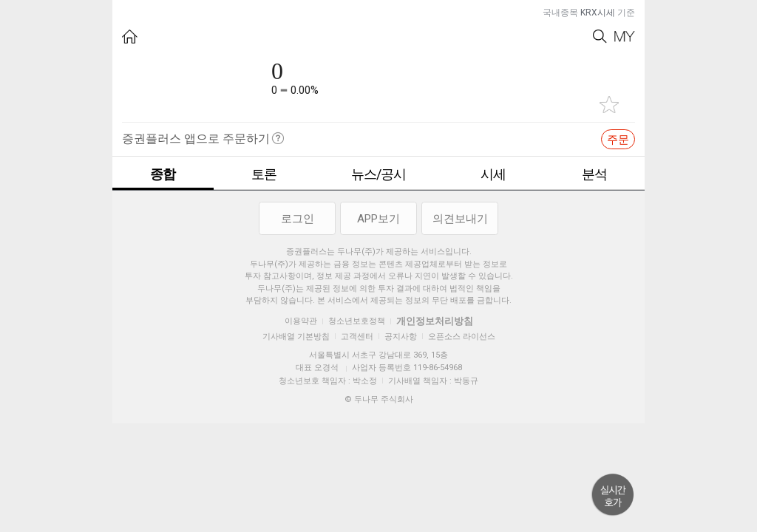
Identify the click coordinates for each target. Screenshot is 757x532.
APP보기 (378, 219)
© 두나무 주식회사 (379, 399)
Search (600, 37)
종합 (163, 174)
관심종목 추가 (609, 105)
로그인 (298, 219)
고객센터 (357, 337)
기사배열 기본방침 (296, 337)
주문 (618, 140)
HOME (130, 37)
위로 (613, 495)
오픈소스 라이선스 (462, 337)
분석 (594, 174)
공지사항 (401, 337)
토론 (264, 174)
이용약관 (301, 321)
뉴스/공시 (378, 174)
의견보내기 (460, 219)
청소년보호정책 (357, 321)
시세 (493, 174)
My (625, 37)
